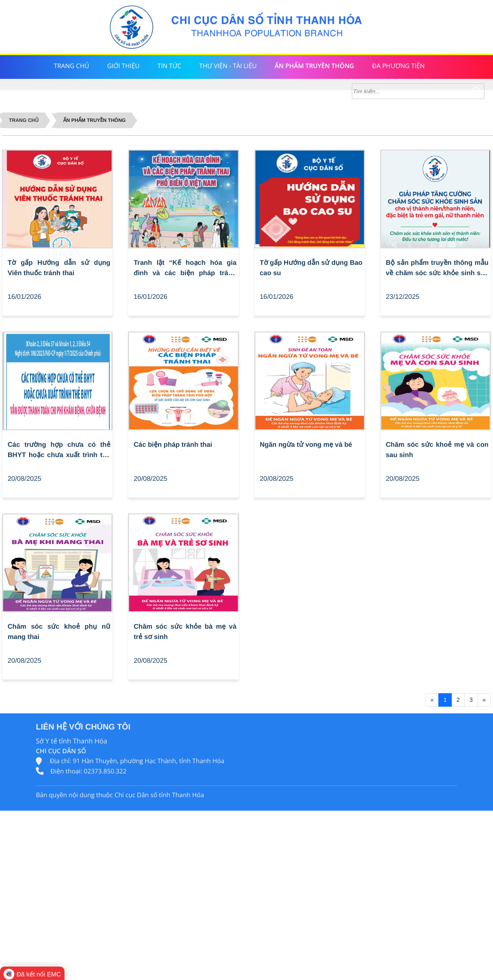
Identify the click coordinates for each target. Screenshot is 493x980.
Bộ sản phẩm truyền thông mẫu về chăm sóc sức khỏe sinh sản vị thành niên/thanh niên (437, 269)
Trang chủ (24, 121)
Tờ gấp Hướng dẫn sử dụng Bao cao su (311, 268)
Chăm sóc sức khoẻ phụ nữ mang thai (59, 632)
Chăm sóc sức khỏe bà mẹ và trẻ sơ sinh (185, 632)
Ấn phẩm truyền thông (94, 121)
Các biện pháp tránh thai (173, 445)
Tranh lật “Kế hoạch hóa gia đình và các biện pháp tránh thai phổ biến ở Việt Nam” (185, 269)
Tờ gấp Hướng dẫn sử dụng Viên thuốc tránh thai (59, 268)
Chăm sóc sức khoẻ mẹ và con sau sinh (437, 450)
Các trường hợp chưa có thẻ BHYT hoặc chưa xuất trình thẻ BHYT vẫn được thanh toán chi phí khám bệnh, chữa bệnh (59, 451)
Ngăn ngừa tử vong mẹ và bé (306, 445)
